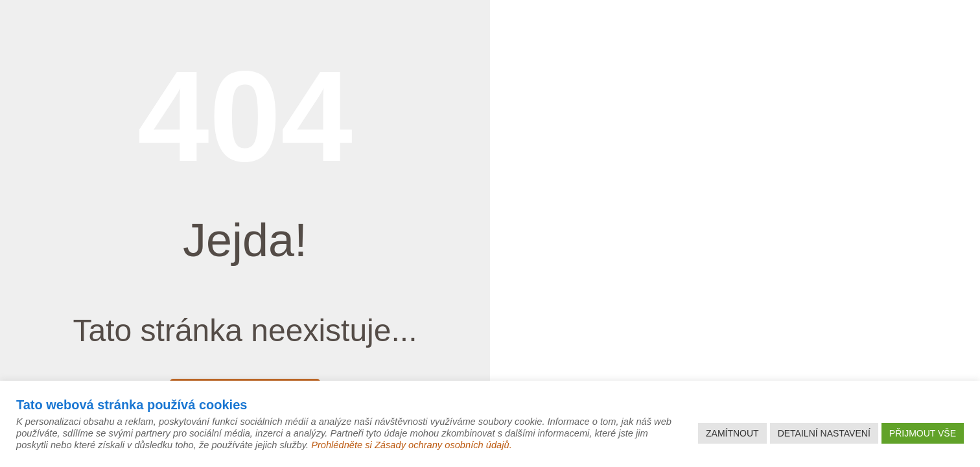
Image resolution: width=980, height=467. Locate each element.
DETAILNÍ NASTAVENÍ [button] (824, 433)
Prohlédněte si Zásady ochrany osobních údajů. (412, 445)
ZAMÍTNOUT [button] (732, 433)
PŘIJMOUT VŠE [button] (923, 433)
